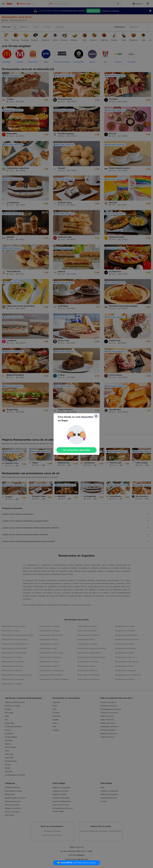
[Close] (96, 416)
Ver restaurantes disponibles (76, 450)
